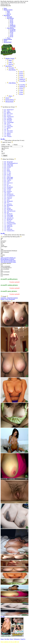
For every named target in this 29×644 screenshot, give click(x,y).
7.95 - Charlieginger (9, 122)
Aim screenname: (5, 269)
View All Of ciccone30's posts (8, 261)
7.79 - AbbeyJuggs (8, 215)
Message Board (8, 42)
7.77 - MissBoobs (8, 219)
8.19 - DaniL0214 (8, 183)
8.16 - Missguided (8, 187)
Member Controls (8, 10)
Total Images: (4, 246)
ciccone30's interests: (6, 263)
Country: (3, 255)
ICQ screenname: (5, 275)
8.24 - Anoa (7, 182)
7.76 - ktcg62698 (8, 225)
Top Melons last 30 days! (9, 107)
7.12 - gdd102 (7, 135)
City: (2, 244)
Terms (11, 639)
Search (5, 41)
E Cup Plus (13, 27)
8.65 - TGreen (7, 115)
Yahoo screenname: (5, 266)
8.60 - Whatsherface (9, 117)
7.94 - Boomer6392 (9, 194)
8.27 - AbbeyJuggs (8, 177)
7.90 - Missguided (8, 201)
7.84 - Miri (6, 207)
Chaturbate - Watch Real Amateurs (9, 298)
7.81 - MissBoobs (8, 210)
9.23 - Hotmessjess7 (9, 110)
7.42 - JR (6, 129)
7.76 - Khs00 (7, 228)
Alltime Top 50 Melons (8, 159)
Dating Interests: (6, 146)
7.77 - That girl (7, 125)
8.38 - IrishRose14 (8, 166)
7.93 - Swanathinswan (9, 196)
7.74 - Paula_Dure (8, 127)
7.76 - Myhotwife (8, 227)
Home (5, 8)
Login (8, 13)
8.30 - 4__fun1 (7, 173)
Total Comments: (5, 252)
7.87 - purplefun (8, 204)
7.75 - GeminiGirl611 (9, 231)
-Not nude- (10, 17)
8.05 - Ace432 (7, 190)
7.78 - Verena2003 (8, 217)
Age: (2, 238)
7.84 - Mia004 (7, 208)
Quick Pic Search (7, 142)
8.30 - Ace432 (7, 174)
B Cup (11, 21)
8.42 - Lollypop (8, 118)
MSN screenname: (5, 272)
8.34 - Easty (7, 169)
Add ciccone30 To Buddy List (8, 258)
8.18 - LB (6, 184)
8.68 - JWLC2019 (8, 114)
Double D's (13, 25)
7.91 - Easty (7, 200)
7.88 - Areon (7, 124)
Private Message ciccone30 (7, 259)
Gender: (4, 145)
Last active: (3, 241)
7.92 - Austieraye (8, 197)
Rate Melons (7, 15)
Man (8, 145)
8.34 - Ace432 (7, 167)
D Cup (12, 22)
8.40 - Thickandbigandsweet (11, 163)
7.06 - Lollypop (8, 136)
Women (15, 145)
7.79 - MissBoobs (8, 214)
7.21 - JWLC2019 (8, 132)
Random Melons (8, 39)
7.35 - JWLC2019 (8, 131)
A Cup (11, 20)
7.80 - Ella (6, 212)
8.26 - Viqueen (7, 180)
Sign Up (9, 14)
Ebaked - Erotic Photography (8, 299)
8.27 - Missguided (8, 179)
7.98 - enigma (7, 193)
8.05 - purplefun (8, 191)
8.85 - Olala (7, 111)
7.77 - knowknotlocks (9, 222)
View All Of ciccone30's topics (8, 262)
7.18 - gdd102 (7, 134)
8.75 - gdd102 (7, 112)
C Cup (11, 24)
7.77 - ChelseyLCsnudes (10, 224)
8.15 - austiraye (8, 189)
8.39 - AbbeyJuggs (8, 165)
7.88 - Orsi (6, 203)
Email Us (23, 639)
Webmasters (17, 639)
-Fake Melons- (10, 28)
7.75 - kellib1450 (8, 229)
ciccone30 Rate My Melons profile (11, 237)
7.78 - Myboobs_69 (9, 218)
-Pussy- (9, 38)
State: (2, 249)
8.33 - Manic (7, 170)
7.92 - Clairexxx (8, 198)
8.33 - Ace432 (7, 172)
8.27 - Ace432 (7, 176)
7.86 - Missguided (8, 205)
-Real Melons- (10, 18)
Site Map (7, 639)
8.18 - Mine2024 (8, 119)
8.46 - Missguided (8, 162)
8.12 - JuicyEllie (8, 121)
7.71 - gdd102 (7, 128)
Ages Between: (5, 148)
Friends (4, 296)
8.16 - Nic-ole (7, 186)
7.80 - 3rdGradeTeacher (10, 211)
